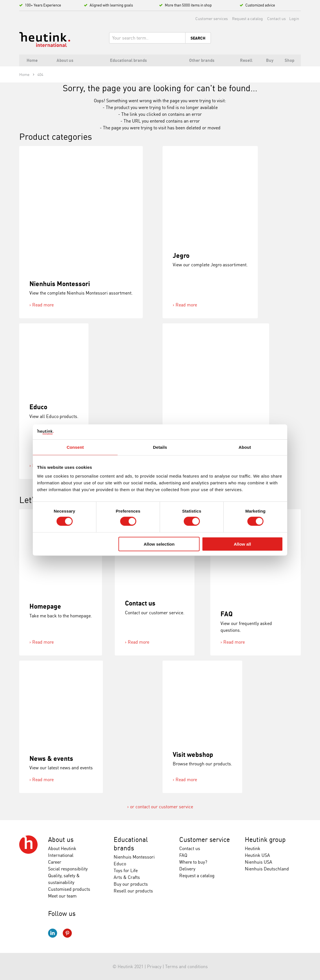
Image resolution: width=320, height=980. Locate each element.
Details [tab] (160, 447)
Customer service (205, 839)
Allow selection (159, 544)
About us (61, 839)
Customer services (212, 18)
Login (294, 18)
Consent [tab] (75, 447)
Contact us (276, 18)
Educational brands (131, 844)
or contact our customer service (162, 807)
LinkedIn (53, 933)
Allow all (242, 544)
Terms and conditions (186, 966)
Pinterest (67, 933)
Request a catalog (247, 18)
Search (198, 38)
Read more (43, 305)
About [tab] (245, 447)
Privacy (154, 966)
